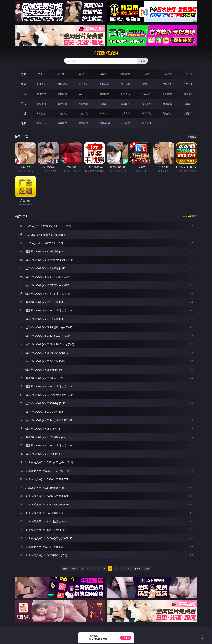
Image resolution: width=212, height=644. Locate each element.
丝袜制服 (146, 84)
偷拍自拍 (62, 94)
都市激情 (41, 113)
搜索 (143, 61)
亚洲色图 (62, 104)
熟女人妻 (125, 84)
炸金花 (146, 74)
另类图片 (188, 104)
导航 (23, 123)
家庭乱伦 (62, 113)
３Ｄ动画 (104, 84)
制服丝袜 (125, 94)
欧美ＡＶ (83, 84)
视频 (23, 84)
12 (129, 569)
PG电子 (41, 74)
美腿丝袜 (125, 104)
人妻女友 (83, 113)
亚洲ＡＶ (41, 84)
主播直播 (167, 84)
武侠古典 (104, 113)
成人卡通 (83, 94)
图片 (23, 104)
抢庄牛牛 (188, 74)
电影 (23, 94)
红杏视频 (125, 123)
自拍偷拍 (62, 84)
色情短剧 (146, 123)
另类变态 (188, 94)
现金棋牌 (167, 74)
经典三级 (146, 94)
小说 (23, 113)
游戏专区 (104, 74)
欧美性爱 (104, 94)
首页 (65, 569)
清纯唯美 (146, 104)
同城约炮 (41, 123)
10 (116, 569)
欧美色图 (83, 104)
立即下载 (126, 638)
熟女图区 (167, 104)
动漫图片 (104, 104)
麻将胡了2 (125, 74)
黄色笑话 (167, 113)
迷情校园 (125, 113)
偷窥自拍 (41, 104)
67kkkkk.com (106, 53)
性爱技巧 (188, 113)
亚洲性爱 (41, 94)
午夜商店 (62, 123)
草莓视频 (83, 123)
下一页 (138, 569)
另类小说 (146, 113)
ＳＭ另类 (188, 84)
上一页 (74, 569)
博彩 (23, 74)
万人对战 (83, 74)
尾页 (147, 569)
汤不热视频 (104, 123)
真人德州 (62, 74)
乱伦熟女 (167, 94)
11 (122, 569)
